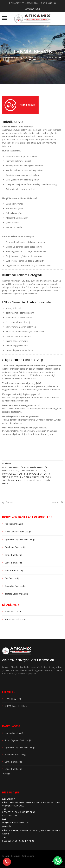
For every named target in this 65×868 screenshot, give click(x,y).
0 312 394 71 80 (49, 3)
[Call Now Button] (7, 862)
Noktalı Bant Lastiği (14, 570)
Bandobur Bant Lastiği (15, 547)
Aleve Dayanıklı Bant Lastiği (18, 532)
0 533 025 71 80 (10, 841)
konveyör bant (10, 471)
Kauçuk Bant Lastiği (14, 524)
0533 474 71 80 (27, 841)
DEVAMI (6, 774)
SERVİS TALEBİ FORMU (16, 619)
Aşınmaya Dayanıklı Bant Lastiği (20, 539)
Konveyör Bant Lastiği (14, 474)
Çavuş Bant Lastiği (14, 555)
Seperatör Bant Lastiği (15, 586)
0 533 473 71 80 (32, 3)
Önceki (9, 502)
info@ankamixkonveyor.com (16, 823)
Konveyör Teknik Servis (30, 480)
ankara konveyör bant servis (20, 467)
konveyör (42, 467)
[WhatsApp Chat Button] (58, 861)
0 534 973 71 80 (17, 3)
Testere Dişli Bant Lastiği (17, 594)
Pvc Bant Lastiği (12, 578)
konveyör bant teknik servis (24, 477)
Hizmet (8, 464)
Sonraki (56, 502)
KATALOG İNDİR (33, 9)
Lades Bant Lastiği (14, 563)
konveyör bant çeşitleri (32, 471)
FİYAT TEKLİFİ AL (13, 612)
